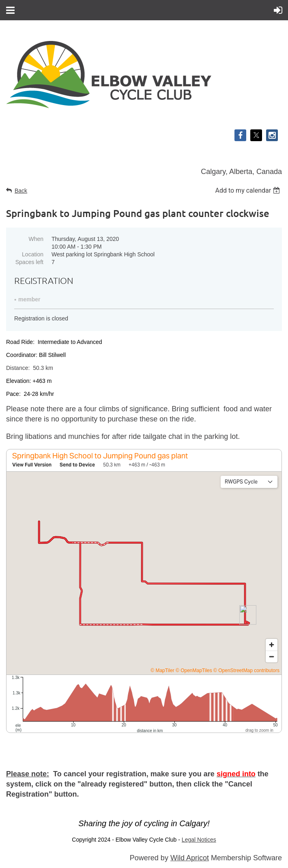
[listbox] (248, 190)
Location (33, 254)
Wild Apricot (190, 858)
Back (21, 191)
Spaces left (29, 262)
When (36, 239)
